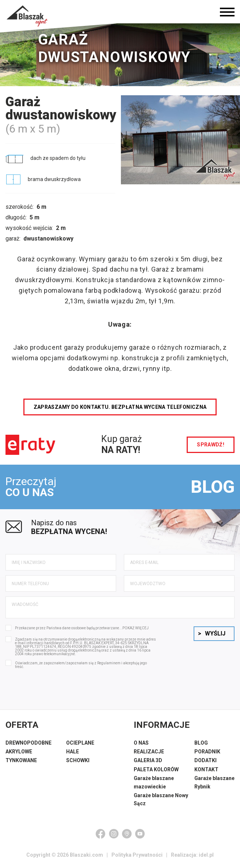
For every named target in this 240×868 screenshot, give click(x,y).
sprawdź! (211, 445)
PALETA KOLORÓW (156, 769)
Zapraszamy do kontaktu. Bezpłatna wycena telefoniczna (120, 407)
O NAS (141, 743)
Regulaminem (109, 663)
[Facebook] (100, 834)
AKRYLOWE (19, 752)
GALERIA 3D (148, 760)
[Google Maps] (127, 834)
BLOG (213, 487)
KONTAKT (206, 769)
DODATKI (205, 760)
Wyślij (212, 633)
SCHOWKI (78, 760)
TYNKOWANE (21, 760)
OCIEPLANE (80, 743)
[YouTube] (140, 834)
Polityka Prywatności (137, 855)
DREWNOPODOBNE (28, 743)
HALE (73, 752)
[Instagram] (114, 834)
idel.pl (206, 855)
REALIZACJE (149, 752)
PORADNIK (207, 752)
